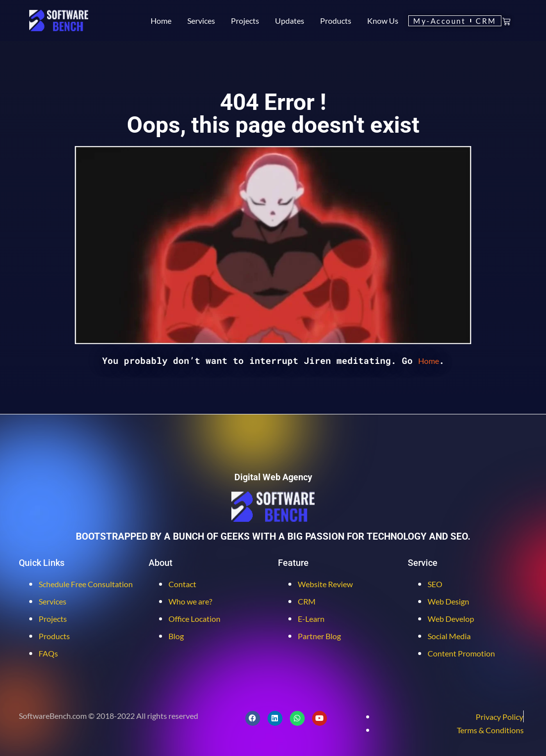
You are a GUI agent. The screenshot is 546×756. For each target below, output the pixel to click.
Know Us (383, 21)
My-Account (441, 21)
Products (336, 21)
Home (161, 21)
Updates (290, 21)
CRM (491, 21)
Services (201, 21)
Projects (245, 21)
